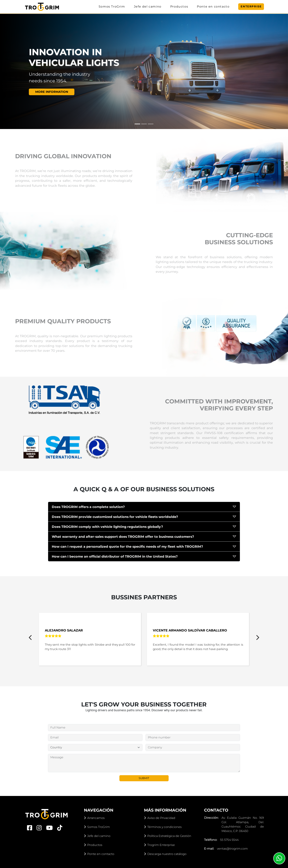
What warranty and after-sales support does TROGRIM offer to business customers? (123, 537)
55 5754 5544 (229, 840)
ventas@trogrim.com (232, 849)
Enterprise (251, 6)
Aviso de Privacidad (160, 818)
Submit (144, 778)
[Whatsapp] (279, 858)
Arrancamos (94, 818)
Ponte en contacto (213, 7)
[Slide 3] (151, 124)
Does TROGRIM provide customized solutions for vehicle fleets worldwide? (115, 517)
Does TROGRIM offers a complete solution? (88, 507)
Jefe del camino (148, 7)
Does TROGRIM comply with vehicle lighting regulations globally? (107, 527)
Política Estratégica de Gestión (168, 836)
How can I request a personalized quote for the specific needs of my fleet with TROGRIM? (127, 546)
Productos (179, 7)
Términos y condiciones (163, 827)
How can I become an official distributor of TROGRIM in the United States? (115, 556)
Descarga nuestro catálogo (165, 854)
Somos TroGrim (112, 7)
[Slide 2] (144, 124)
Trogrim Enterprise (159, 845)
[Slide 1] (137, 124)
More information (52, 97)
